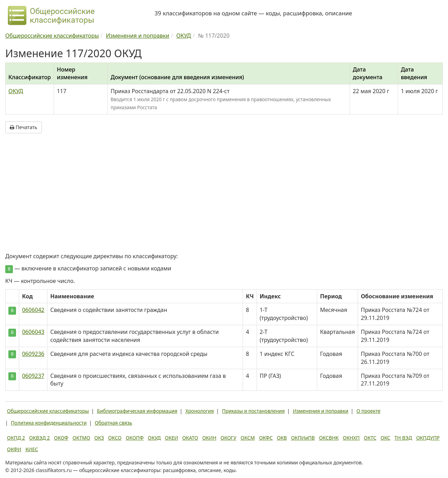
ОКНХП (351, 438)
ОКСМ (248, 438)
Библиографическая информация (137, 411)
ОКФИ (14, 449)
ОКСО (115, 438)
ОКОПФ (135, 438)
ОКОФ (61, 438)
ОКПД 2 (16, 438)
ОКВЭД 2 (40, 438)
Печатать (24, 127)
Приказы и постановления (253, 411)
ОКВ (282, 438)
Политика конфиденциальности (49, 423)
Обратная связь (113, 423)
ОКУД (16, 91)
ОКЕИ (172, 438)
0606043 (33, 332)
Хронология (200, 411)
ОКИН (209, 438)
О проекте (368, 411)
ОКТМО (81, 438)
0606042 (33, 310)
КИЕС (32, 449)
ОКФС (266, 438)
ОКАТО (190, 438)
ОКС (385, 438)
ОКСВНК (329, 438)
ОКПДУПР (428, 438)
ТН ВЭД (403, 438)
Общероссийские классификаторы (48, 411)
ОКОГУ (229, 438)
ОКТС (370, 438)
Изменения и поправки (321, 411)
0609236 (33, 354)
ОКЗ (99, 438)
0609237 (33, 376)
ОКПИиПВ (303, 438)
